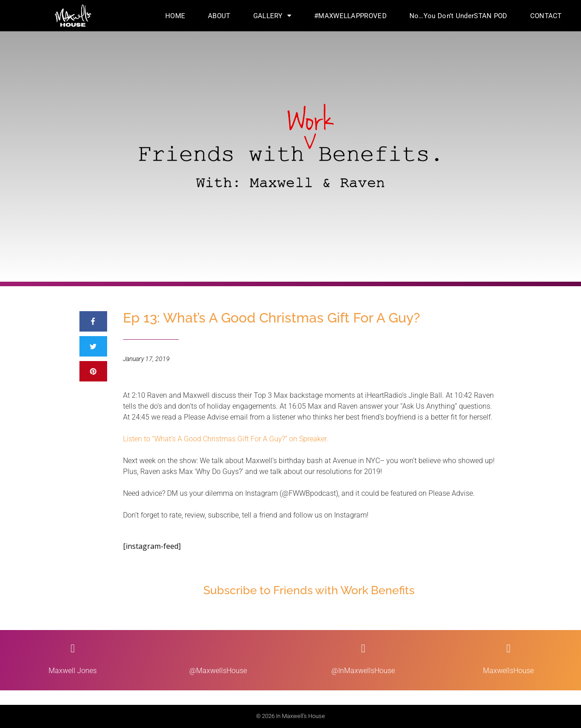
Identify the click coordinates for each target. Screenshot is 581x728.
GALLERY (272, 16)
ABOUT (219, 16)
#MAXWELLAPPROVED (350, 16)
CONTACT (546, 16)
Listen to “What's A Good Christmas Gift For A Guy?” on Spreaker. (226, 439)
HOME (175, 16)
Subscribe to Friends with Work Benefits (309, 590)
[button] (93, 321)
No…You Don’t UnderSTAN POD (458, 16)
